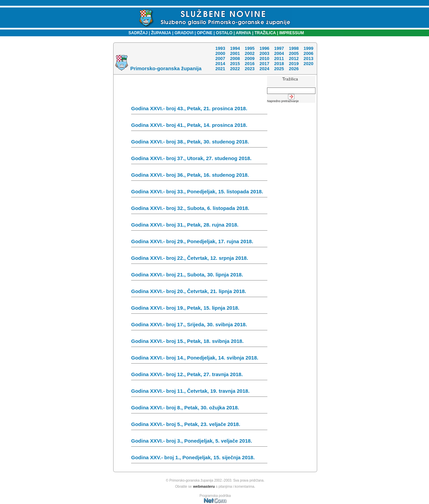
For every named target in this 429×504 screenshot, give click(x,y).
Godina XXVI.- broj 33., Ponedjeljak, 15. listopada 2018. (199, 193)
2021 (220, 69)
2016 (250, 64)
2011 (279, 59)
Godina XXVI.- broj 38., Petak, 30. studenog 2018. (199, 143)
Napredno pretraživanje (283, 101)
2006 (309, 53)
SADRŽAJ (136, 33)
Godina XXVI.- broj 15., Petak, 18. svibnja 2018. (199, 343)
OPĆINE (205, 33)
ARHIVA (243, 33)
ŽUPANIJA (161, 33)
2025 (279, 69)
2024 (264, 69)
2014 (220, 64)
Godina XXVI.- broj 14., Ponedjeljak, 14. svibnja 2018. (199, 359)
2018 (279, 64)
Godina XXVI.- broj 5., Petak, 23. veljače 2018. (199, 426)
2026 (294, 69)
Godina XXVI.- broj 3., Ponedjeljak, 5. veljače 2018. (199, 442)
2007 (220, 59)
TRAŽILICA (265, 33)
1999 (309, 48)
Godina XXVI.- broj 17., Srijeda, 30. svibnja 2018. (199, 326)
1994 (235, 48)
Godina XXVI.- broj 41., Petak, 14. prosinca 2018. (199, 127)
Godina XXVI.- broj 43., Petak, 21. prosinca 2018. (199, 110)
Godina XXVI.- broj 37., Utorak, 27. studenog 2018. (199, 160)
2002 (250, 53)
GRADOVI (184, 33)
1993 (220, 48)
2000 (220, 53)
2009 (250, 59)
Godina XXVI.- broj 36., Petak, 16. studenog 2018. (199, 176)
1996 (264, 48)
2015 (235, 64)
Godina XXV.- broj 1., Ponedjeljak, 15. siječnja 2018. (199, 459)
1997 (279, 48)
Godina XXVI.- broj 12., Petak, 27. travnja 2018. (199, 376)
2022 (235, 69)
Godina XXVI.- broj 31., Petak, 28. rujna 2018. (199, 226)
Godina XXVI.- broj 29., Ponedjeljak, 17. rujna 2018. (199, 243)
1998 (294, 48)
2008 (235, 59)
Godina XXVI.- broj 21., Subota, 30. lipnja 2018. (199, 276)
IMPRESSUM (292, 33)
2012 (294, 59)
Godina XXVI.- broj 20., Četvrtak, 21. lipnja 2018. (199, 293)
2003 (264, 53)
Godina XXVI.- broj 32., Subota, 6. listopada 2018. (199, 210)
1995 (250, 48)
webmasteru (204, 486)
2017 (264, 64)
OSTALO (224, 33)
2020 (309, 64)
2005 (294, 53)
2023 (250, 69)
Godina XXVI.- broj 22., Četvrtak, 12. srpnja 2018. (199, 259)
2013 (309, 59)
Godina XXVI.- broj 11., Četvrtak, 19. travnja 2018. (199, 392)
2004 (279, 53)
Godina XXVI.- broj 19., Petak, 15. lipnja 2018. (199, 309)
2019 (294, 64)
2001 (235, 53)
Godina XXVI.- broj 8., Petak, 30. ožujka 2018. (199, 409)
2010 (264, 59)
